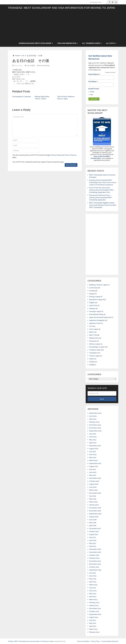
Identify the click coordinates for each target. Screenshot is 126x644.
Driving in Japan (95, 297)
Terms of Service (70, 155)
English (92, 303)
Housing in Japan (95, 311)
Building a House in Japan (98, 285)
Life (23, 56)
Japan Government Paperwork (100, 317)
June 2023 (93, 437)
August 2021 (94, 466)
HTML (92, 92)
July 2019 (93, 496)
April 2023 (93, 443)
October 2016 (94, 555)
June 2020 (93, 487)
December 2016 (95, 549)
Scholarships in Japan (97, 347)
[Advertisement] (67, 26)
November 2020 (95, 478)
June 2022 (93, 455)
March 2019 (93, 502)
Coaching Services (96, 2)
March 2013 (93, 600)
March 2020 (93, 490)
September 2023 (95, 431)
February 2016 (94, 558)
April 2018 (93, 526)
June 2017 (93, 540)
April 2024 (93, 419)
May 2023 (93, 440)
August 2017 (94, 534)
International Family (96, 314)
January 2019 (94, 505)
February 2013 (94, 603)
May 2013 (93, 594)
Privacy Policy (56, 155)
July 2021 (93, 469)
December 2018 (95, 508)
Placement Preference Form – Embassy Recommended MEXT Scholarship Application (101, 198)
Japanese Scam (95, 323)
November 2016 (95, 552)
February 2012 (94, 632)
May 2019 (93, 499)
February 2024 (94, 422)
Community (93, 288)
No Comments (44, 66)
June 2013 (93, 591)
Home (17, 56)
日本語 (32, 66)
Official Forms (94, 338)
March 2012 (93, 629)
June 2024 (93, 416)
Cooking (92, 291)
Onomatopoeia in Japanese (22, 97)
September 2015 (95, 570)
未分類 (92, 365)
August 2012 (94, 617)
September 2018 (95, 514)
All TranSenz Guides (91, 43)
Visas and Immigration (67, 43)
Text (91, 95)
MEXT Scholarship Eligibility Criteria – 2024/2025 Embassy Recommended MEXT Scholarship (103, 205)
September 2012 (95, 614)
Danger (92, 294)
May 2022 (93, 458)
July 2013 (93, 588)
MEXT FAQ (93, 335)
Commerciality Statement (110, 641)
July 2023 (93, 434)
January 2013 (94, 605)
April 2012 (93, 626)
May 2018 (93, 523)
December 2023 (95, 425)
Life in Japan (94, 329)
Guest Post (93, 306)
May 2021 (93, 475)
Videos (92, 359)
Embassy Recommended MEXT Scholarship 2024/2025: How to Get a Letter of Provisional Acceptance (103, 182)
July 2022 (93, 452)
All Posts (110, 43)
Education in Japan (96, 300)
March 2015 (93, 585)
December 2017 (95, 529)
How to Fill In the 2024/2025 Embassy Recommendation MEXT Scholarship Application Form (102, 190)
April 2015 (93, 582)
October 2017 (94, 531)
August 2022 (94, 449)
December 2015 (95, 561)
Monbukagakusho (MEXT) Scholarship (35, 43)
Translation (93, 353)
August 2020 (94, 484)
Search (102, 399)
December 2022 (95, 446)
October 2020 (94, 481)
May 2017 (93, 543)
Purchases (93, 341)
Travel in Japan (95, 356)
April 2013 (93, 597)
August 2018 (94, 517)
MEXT (91, 332)
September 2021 (95, 463)
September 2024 (95, 413)
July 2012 (93, 620)
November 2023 (95, 428)
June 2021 (93, 472)
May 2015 (93, 579)
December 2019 (95, 493)
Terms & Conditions (83, 641)
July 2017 (93, 537)
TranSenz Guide (95, 350)
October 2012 (94, 611)
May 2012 (93, 623)
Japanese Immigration (97, 320)
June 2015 (93, 576)
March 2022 (93, 460)
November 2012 (95, 608)
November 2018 (95, 511)
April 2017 (93, 546)
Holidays (92, 308)
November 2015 (95, 564)
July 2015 (93, 573)
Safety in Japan (95, 344)
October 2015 (94, 567)
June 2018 (93, 520)
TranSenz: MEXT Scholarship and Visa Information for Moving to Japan (61, 8)
